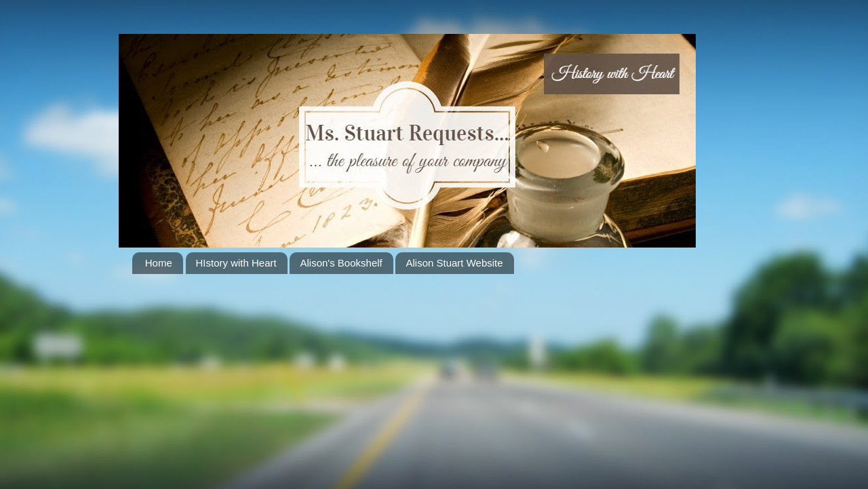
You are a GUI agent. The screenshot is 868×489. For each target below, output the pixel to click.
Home (159, 263)
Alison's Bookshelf (341, 263)
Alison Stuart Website (454, 263)
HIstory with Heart (236, 263)
